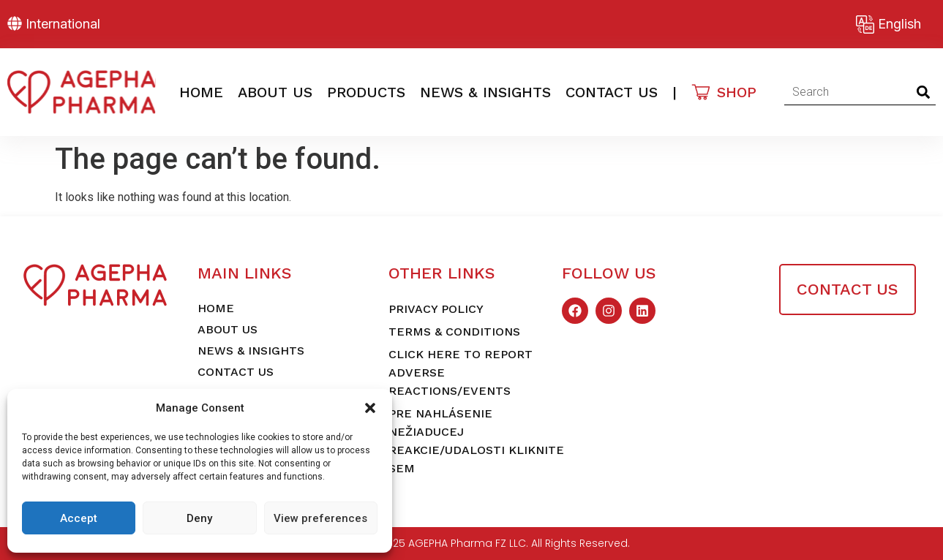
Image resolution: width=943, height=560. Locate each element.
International (63, 24)
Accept (79, 518)
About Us (275, 92)
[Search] (923, 92)
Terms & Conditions (454, 332)
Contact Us (612, 92)
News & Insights (485, 92)
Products (366, 92)
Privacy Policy (436, 309)
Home (201, 92)
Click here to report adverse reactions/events (461, 372)
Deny (199, 518)
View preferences (320, 518)
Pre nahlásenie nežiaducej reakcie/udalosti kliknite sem (476, 441)
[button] (370, 408)
